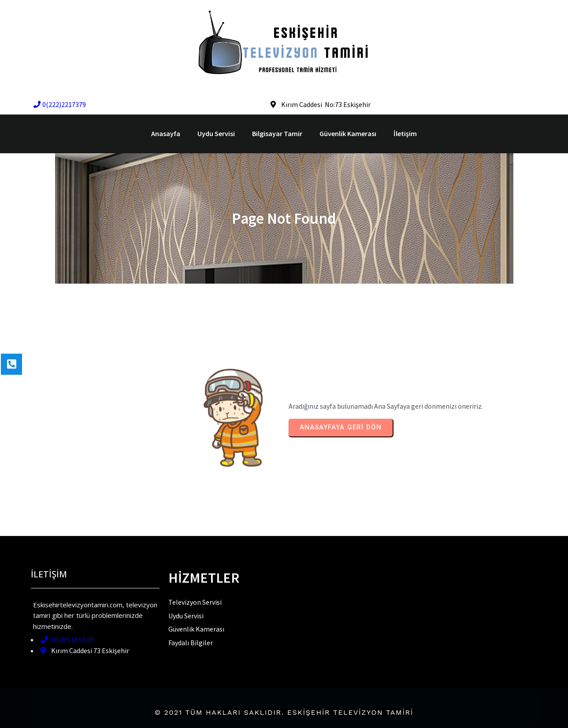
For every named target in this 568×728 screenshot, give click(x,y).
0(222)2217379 (60, 104)
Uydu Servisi (216, 133)
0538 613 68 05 (67, 639)
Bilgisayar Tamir (277, 133)
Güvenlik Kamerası (348, 133)
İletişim (405, 133)
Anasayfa (166, 133)
